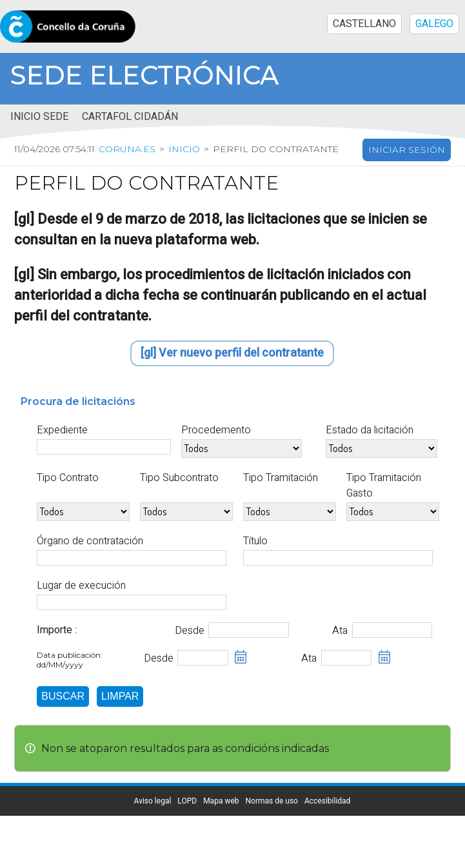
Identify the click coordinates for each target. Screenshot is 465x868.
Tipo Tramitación (281, 478)
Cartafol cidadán (130, 117)
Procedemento (216, 430)
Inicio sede (39, 117)
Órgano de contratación (90, 541)
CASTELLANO (364, 24)
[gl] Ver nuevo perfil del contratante (232, 353)
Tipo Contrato (68, 478)
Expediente (62, 430)
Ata (340, 631)
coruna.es (130, 150)
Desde (190, 631)
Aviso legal (153, 801)
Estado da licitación (370, 430)
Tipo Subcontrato (179, 478)
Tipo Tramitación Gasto (384, 486)
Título (255, 541)
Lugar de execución (81, 586)
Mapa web (221, 801)
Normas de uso (272, 801)
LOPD (187, 801)
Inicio (187, 150)
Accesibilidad (327, 801)
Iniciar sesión (407, 150)
